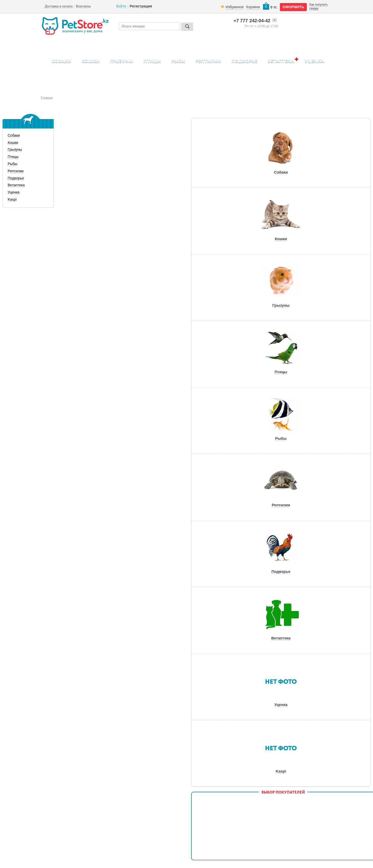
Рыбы (178, 61)
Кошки (91, 61)
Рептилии (208, 61)
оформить (293, 7)
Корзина (253, 7)
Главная (47, 98)
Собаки (61, 61)
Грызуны (122, 61)
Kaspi (12, 199)
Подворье (244, 61)
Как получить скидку (319, 6)
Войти (121, 6)
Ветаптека (281, 61)
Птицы (152, 61)
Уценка (314, 61)
